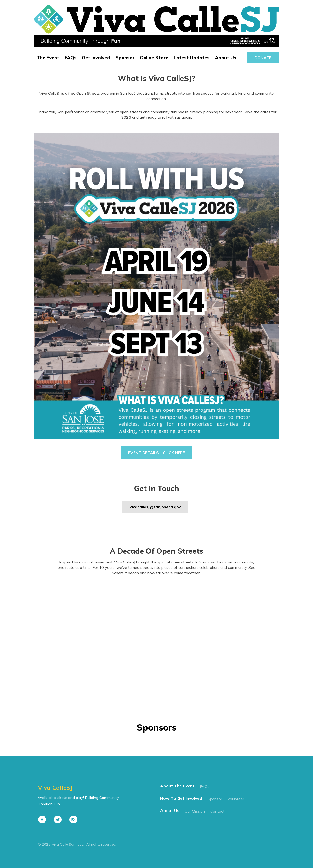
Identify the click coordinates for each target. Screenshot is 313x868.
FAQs (71, 58)
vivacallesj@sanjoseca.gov (155, 507)
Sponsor (125, 58)
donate (263, 58)
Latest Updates (192, 58)
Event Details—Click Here (156, 453)
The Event (48, 58)
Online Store (154, 58)
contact (217, 811)
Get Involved (96, 58)
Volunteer (236, 799)
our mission (195, 811)
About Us (226, 58)
